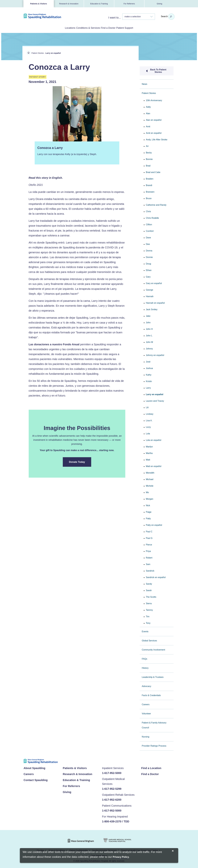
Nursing (145, 736)
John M (149, 342)
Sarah (149, 590)
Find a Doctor (112, 28)
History (145, 667)
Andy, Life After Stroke (157, 139)
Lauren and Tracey (155, 400)
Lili (147, 407)
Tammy (149, 609)
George (149, 289)
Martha (149, 453)
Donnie (149, 257)
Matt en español (154, 466)
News (144, 84)
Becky (149, 152)
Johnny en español (155, 355)
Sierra (149, 603)
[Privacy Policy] (121, 857)
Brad (148, 165)
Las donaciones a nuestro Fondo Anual (54, 344)
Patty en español (154, 525)
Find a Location (151, 768)
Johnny (149, 348)
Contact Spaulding (36, 780)
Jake (148, 315)
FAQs (144, 658)
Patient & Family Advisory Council (154, 725)
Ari (147, 146)
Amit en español (154, 133)
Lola (148, 433)
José (148, 361)
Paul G (149, 538)
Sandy (149, 583)
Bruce (149, 198)
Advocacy (146, 686)
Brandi (149, 185)
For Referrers (129, 4)
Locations (59, 28)
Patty (148, 518)
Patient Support (136, 28)
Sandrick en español (156, 577)
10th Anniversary (154, 100)
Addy (148, 106)
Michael (150, 479)
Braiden (150, 178)
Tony (148, 623)
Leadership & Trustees (153, 677)
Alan (148, 113)
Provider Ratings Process (154, 745)
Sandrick (150, 570)
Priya (148, 551)
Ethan (149, 270)
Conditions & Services (84, 28)
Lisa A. (149, 420)
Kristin (149, 381)
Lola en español (153, 440)
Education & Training (99, 4)
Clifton (149, 224)
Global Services (149, 640)
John (148, 322)
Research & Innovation (69, 4)
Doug (148, 263)
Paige (149, 511)
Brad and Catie (153, 172)
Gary (148, 276)
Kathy (149, 374)
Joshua (149, 368)
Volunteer (146, 713)
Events (145, 631)
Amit (148, 126)
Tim (148, 616)
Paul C (149, 531)
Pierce (149, 544)
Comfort (150, 231)
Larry (148, 387)
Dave (148, 237)
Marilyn (149, 446)
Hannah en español (155, 302)
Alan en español (154, 119)
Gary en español (154, 283)
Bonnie (149, 159)
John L (149, 335)
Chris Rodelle (152, 217)
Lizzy (148, 427)
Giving (159, 4)
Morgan (149, 498)
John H (149, 329)
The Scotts (151, 596)
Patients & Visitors (39, 4)
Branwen (150, 191)
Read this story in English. (46, 177)
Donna (149, 250)
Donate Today (77, 461)
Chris (148, 211)
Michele (150, 485)
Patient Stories (38, 53)
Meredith (150, 472)
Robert (149, 557)
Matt (148, 459)
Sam (148, 564)
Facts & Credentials (151, 695)
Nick (148, 505)
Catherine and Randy (156, 204)
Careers (146, 704)
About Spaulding (35, 768)
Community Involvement (153, 649)
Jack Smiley (152, 309)
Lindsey (150, 413)
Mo (147, 492)
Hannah (150, 296)
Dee (148, 244)
